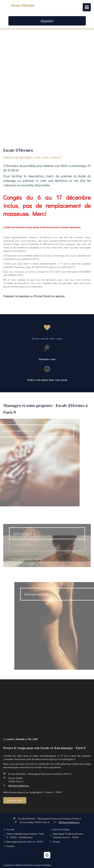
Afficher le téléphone (19, 786)
